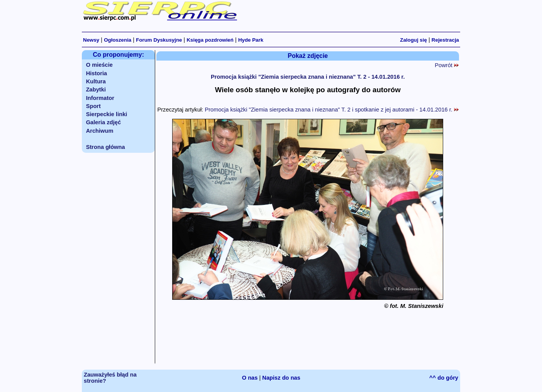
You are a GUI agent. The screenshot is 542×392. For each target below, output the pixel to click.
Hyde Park (251, 40)
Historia (97, 73)
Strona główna (106, 147)
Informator (100, 98)
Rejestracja (445, 40)
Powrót (447, 65)
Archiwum (100, 131)
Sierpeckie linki (107, 114)
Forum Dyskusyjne (159, 40)
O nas (250, 378)
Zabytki (96, 90)
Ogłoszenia (118, 40)
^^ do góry (444, 378)
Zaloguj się (413, 40)
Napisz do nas (281, 378)
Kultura (96, 81)
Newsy (91, 40)
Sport (93, 106)
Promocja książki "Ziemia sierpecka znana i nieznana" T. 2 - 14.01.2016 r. (308, 77)
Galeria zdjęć (103, 122)
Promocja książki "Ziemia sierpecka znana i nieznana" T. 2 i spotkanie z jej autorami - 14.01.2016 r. (332, 110)
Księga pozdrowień (210, 40)
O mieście (99, 65)
